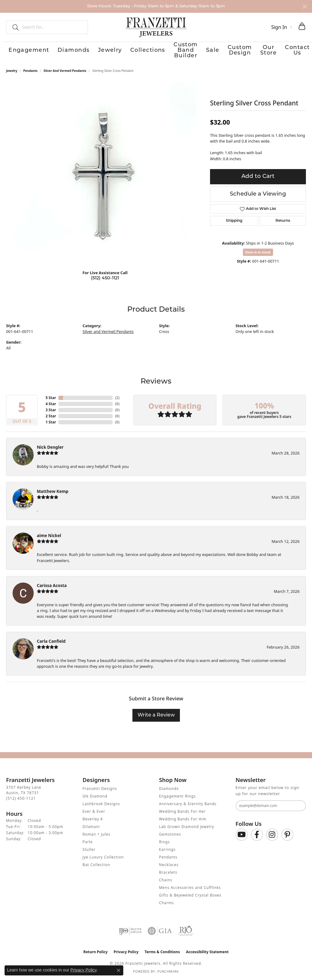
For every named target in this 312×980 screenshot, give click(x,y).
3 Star (51, 410)
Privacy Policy (126, 952)
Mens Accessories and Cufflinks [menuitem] (190, 888)
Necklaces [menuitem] (169, 865)
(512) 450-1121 (105, 278)
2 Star (51, 416)
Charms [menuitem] (167, 903)
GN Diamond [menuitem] (95, 796)
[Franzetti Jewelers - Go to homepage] (156, 27)
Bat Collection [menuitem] (96, 865)
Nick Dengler (50, 447)
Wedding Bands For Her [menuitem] (182, 811)
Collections (112, 50)
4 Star (51, 404)
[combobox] (52, 27)
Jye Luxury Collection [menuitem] (103, 857)
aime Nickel (49, 535)
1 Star (51, 422)
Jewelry (83, 50)
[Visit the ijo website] (130, 931)
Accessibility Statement (207, 952)
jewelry (12, 70)
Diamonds (55, 50)
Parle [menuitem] (88, 842)
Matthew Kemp (53, 491)
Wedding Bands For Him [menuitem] (183, 819)
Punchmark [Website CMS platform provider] (168, 971)
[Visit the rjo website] (186, 931)
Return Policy (96, 952)
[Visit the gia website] (160, 931)
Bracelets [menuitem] (168, 872)
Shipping (234, 221)
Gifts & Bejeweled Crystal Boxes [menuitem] (190, 895)
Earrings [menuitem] (167, 849)
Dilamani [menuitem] (91, 827)
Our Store (264, 50)
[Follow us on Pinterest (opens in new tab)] (287, 834)
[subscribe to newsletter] (297, 805)
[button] (282, 27)
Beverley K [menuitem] (93, 819)
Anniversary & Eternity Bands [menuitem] (188, 804)
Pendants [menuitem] (168, 857)
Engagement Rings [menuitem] (178, 796)
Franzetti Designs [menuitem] (100, 789)
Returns (283, 221)
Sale (197, 50)
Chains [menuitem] (166, 880)
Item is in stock (258, 252)
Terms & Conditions (162, 952)
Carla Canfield (51, 641)
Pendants (31, 70)
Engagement (20, 50)
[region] (105, 173)
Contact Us (295, 50)
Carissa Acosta (52, 585)
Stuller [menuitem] (89, 849)
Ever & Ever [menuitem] (94, 811)
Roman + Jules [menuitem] (96, 834)
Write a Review (156, 715)
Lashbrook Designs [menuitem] (101, 804)
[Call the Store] (21, 798)
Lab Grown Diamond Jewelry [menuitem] (187, 827)
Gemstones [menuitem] (170, 834)
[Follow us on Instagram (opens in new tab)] (272, 834)
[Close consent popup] (118, 970)
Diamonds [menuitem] (169, 789)
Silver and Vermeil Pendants (65, 70)
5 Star (51, 398)
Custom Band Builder (159, 50)
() (117, 398)
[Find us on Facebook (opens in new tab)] (257, 834)
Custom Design (227, 50)
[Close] (305, 7)
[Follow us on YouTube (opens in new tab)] (242, 834)
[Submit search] (13, 27)
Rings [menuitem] (165, 842)
